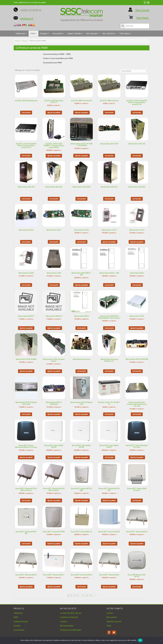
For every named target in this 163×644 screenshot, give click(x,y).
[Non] (160, 640)
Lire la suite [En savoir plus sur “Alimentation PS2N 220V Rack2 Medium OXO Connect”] (109, 328)
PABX (33, 34)
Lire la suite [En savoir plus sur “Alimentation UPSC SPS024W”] (137, 371)
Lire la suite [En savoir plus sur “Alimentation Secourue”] (81, 371)
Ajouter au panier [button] (54, 113)
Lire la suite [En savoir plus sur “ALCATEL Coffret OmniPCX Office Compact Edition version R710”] (26, 156)
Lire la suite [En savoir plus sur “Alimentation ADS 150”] (137, 156)
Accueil (17, 41)
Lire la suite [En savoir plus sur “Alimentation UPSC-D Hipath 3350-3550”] (26, 414)
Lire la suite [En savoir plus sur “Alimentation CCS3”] (54, 285)
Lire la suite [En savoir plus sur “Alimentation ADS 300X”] (81, 199)
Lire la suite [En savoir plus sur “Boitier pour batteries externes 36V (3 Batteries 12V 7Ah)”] (137, 414)
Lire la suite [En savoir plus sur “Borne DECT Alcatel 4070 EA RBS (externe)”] (26, 500)
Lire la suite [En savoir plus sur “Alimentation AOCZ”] (81, 242)
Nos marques (92, 34)
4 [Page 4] (77, 596)
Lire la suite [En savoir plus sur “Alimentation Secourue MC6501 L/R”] (109, 371)
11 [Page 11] (83, 596)
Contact (110, 613)
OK (140, 640)
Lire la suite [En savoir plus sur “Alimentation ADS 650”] (109, 199)
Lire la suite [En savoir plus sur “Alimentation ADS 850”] (137, 199)
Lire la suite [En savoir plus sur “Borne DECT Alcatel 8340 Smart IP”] (137, 500)
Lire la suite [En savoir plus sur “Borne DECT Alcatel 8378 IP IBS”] (26, 544)
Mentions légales (67, 626)
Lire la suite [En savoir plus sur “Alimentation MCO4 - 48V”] (109, 285)
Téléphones (20, 34)
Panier (109, 626)
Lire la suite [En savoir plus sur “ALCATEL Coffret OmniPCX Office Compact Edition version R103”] (137, 113)
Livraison (64, 621)
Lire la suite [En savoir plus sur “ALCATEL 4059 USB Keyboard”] (26, 113)
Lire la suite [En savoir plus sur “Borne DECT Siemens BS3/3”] (81, 587)
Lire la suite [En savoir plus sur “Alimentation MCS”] (137, 285)
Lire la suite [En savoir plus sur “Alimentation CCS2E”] (26, 285)
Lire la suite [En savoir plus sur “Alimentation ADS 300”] (54, 199)
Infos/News (125, 34)
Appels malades (74, 34)
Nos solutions (109, 34)
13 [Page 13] (90, 596)
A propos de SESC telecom (71, 613)
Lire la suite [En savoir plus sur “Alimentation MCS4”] (81, 328)
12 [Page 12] (87, 596)
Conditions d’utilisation (69, 617)
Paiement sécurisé (114, 621)
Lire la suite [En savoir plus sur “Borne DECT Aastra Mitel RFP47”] (109, 457)
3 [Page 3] (74, 596)
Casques (44, 34)
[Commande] (133, 71)
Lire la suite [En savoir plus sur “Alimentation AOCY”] (54, 242)
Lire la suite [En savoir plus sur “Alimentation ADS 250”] (26, 199)
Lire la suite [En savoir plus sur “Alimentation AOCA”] (26, 242)
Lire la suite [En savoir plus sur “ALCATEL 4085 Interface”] (109, 113)
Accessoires (57, 34)
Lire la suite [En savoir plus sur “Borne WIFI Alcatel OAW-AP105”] (137, 587)
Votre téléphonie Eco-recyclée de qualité (30, 3)
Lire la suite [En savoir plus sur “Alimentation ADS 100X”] (109, 156)
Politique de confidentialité (71, 630)
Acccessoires (19, 630)
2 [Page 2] (71, 596)
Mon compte (112, 617)
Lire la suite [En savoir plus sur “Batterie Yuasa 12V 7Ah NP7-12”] (109, 414)
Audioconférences (21, 621)
